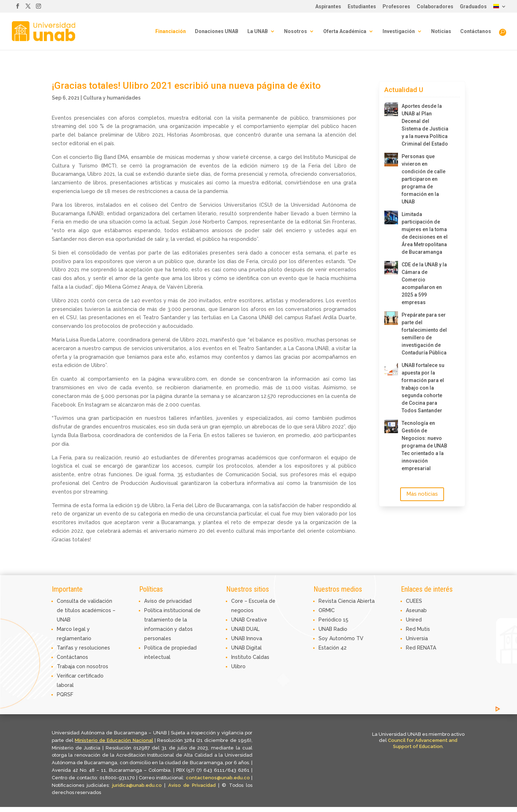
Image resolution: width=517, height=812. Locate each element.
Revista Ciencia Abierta (347, 601)
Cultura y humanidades (112, 98)
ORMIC (327, 610)
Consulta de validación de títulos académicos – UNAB (86, 610)
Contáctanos (476, 31)
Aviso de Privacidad (193, 785)
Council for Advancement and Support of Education (423, 743)
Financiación (171, 31)
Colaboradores (435, 7)
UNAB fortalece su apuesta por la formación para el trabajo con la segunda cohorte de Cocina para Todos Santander (423, 388)
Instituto (242, 657)
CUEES (414, 601)
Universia (417, 638)
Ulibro (238, 666)
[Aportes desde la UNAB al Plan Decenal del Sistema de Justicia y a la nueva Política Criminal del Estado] (391, 109)
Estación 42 (333, 648)
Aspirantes (328, 7)
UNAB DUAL (245, 629)
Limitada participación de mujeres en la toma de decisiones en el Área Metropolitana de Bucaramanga (425, 233)
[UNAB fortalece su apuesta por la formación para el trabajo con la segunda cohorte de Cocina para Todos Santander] (391, 368)
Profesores (396, 7)
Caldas (261, 657)
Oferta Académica (345, 31)
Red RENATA (421, 648)
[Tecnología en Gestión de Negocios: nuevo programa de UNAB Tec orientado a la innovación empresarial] (391, 426)
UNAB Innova (247, 638)
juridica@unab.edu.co (137, 785)
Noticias (441, 31)
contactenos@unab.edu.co (218, 778)
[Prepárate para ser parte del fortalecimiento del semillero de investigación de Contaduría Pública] (391, 318)
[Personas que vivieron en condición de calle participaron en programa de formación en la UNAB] (391, 160)
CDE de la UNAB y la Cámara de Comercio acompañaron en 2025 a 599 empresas (424, 283)
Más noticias (422, 494)
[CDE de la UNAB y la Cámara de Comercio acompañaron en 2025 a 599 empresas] (391, 268)
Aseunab (416, 610)
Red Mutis (418, 629)
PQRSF (65, 694)
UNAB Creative (249, 620)
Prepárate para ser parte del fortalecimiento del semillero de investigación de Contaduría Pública (424, 334)
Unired (414, 620)
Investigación (399, 31)
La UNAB (258, 31)
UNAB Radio (333, 629)
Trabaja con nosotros (83, 666)
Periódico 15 (333, 620)
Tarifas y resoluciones (83, 648)
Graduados (473, 7)
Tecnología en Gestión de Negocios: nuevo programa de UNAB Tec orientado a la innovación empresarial (424, 446)
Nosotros (296, 31)
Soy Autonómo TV (341, 638)
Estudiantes (362, 7)
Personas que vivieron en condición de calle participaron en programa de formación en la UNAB (424, 179)
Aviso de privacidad (168, 601)
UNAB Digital (246, 648)
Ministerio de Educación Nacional (114, 740)
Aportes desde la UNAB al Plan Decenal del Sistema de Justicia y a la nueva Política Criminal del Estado (425, 125)
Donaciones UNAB (217, 31)
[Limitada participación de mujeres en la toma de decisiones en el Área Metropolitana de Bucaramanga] (391, 217)
